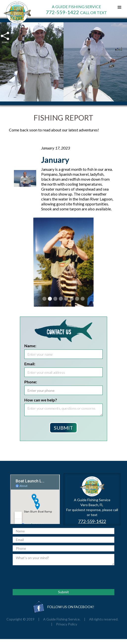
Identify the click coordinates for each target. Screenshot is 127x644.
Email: (30, 364)
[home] (16, 12)
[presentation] (50, 577)
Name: (30, 346)
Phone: (31, 382)
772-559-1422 (92, 521)
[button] (120, 7)
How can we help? (41, 400)
